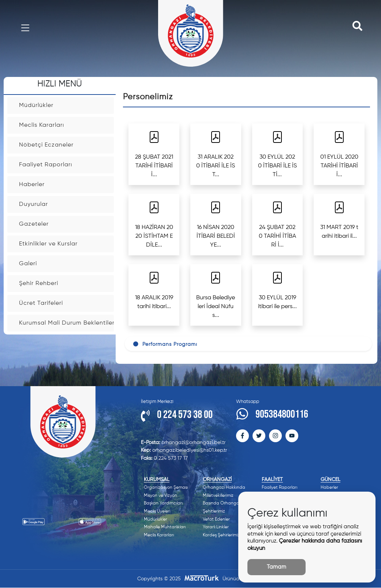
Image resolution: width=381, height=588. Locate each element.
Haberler (66, 185)
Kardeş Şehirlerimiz (221, 535)
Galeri (66, 264)
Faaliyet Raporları (66, 165)
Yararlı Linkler (216, 527)
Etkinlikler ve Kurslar (66, 244)
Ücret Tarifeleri (66, 303)
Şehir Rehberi (66, 284)
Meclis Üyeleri (157, 511)
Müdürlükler (66, 106)
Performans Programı (165, 344)
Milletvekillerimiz (218, 496)
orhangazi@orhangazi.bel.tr (183, 443)
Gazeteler (66, 224)
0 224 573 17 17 (164, 458)
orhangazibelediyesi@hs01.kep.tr (184, 450)
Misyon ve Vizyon (160, 496)
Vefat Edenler (216, 519)
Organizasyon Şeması (166, 488)
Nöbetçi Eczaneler (66, 145)
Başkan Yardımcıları (163, 503)
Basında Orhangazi (223, 503)
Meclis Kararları (66, 125)
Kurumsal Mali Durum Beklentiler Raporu (66, 323)
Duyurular (66, 204)
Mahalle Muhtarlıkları (165, 527)
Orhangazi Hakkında (224, 488)
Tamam (277, 567)
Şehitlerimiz (214, 511)
